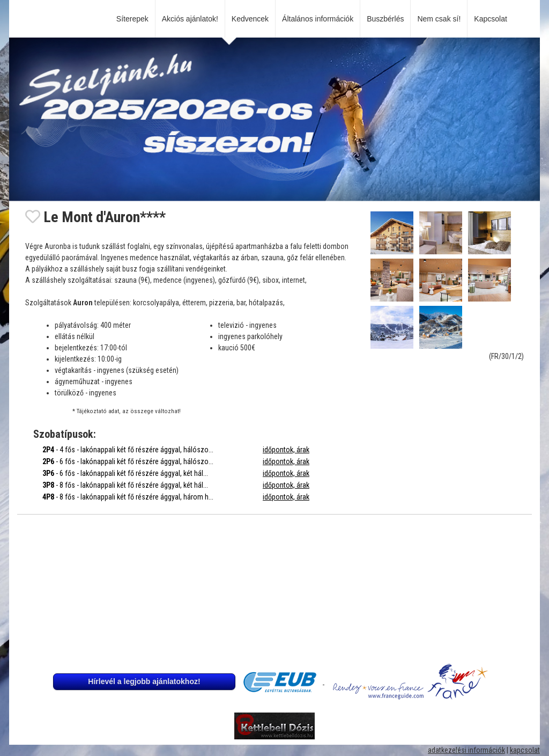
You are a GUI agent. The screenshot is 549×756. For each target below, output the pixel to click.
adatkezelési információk (466, 750)
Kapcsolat (492, 19)
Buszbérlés (385, 19)
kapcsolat (525, 750)
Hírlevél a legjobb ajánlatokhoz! (144, 681)
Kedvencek (250, 19)
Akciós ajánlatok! (190, 19)
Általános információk (318, 19)
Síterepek (132, 19)
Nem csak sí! (439, 19)
